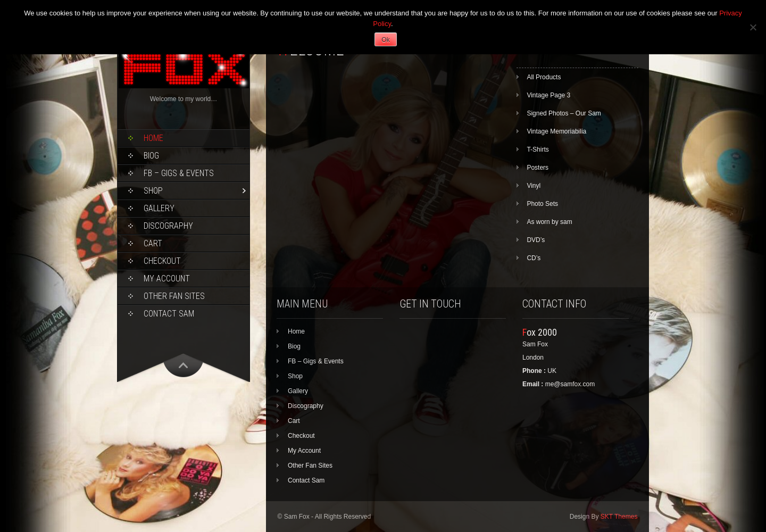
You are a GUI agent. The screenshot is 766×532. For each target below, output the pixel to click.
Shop (153, 191)
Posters (538, 168)
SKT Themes (619, 517)
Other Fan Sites (174, 296)
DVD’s (536, 240)
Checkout (162, 261)
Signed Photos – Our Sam (564, 113)
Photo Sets (542, 204)
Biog (151, 156)
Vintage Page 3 (548, 95)
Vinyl (534, 186)
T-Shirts (538, 149)
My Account (167, 279)
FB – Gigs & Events (179, 173)
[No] (753, 27)
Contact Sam (169, 314)
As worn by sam (549, 222)
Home (153, 138)
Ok (385, 40)
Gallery (159, 208)
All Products (544, 77)
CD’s (534, 258)
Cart (153, 243)
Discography (168, 226)
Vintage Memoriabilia (556, 131)
